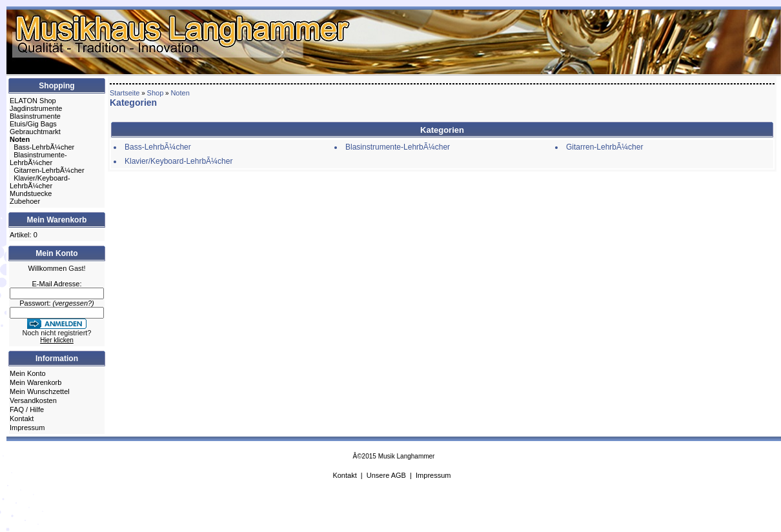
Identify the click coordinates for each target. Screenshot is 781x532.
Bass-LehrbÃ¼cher (44, 147)
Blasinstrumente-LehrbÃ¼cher (38, 159)
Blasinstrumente (35, 116)
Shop (156, 93)
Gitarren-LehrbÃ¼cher (49, 170)
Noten (180, 93)
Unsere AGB (386, 475)
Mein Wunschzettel (40, 391)
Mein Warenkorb (35, 382)
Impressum (27, 428)
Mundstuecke (31, 193)
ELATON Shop (33, 101)
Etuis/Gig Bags (33, 124)
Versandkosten (33, 400)
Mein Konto (28, 373)
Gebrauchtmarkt (35, 132)
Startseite (125, 93)
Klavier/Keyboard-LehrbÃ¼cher (40, 182)
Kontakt (22, 419)
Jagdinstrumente (36, 108)
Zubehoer (25, 201)
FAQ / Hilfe (27, 409)
